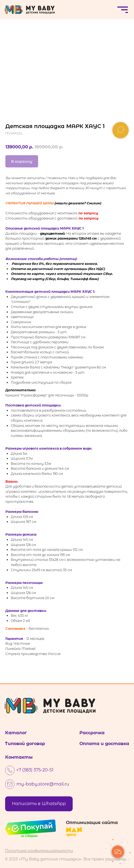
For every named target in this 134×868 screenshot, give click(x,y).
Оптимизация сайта (92, 823)
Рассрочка (92, 733)
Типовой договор (25, 744)
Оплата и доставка (104, 744)
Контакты (19, 757)
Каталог (16, 733)
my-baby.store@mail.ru (43, 784)
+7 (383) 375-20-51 (35, 770)
